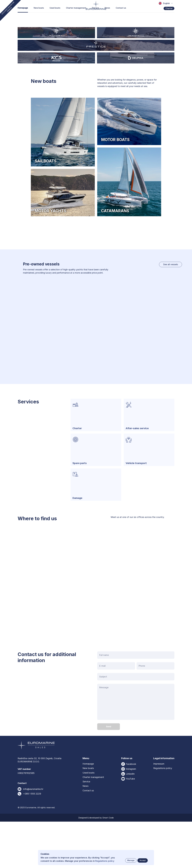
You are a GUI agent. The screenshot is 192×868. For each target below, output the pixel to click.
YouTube (130, 825)
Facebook (131, 810)
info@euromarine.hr (33, 835)
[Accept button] (143, 860)
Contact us (121, 18)
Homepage (23, 18)
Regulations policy (163, 815)
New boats (39, 18)
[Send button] (109, 773)
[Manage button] (131, 860)
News (107, 18)
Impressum (159, 810)
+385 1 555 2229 (32, 840)
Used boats (55, 18)
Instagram (131, 815)
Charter (169, 19)
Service (95, 18)
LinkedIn (130, 820)
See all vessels (171, 311)
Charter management (76, 18)
